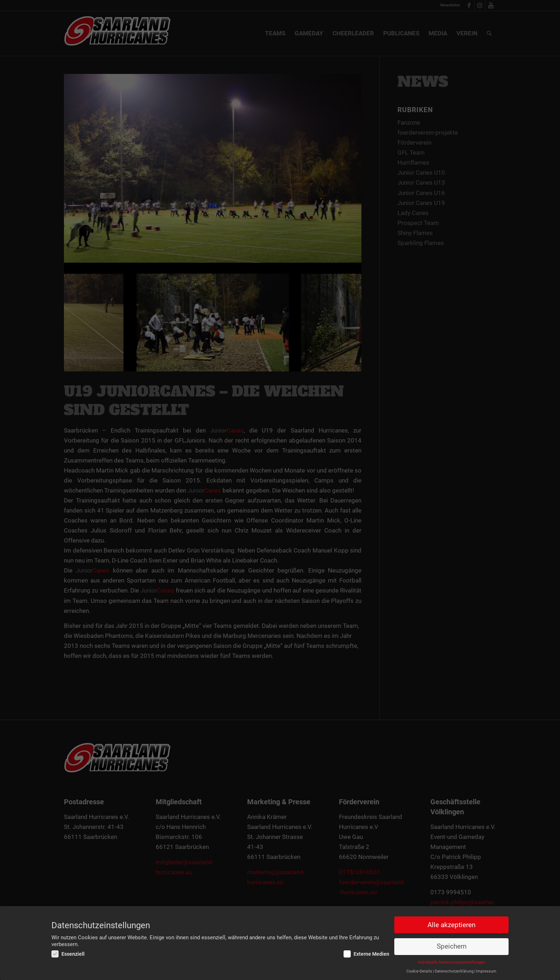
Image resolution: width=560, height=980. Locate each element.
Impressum (486, 971)
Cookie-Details (419, 971)
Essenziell (68, 954)
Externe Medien (366, 954)
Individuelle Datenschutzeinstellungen (451, 963)
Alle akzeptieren (451, 925)
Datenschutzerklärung (454, 971)
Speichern (452, 947)
